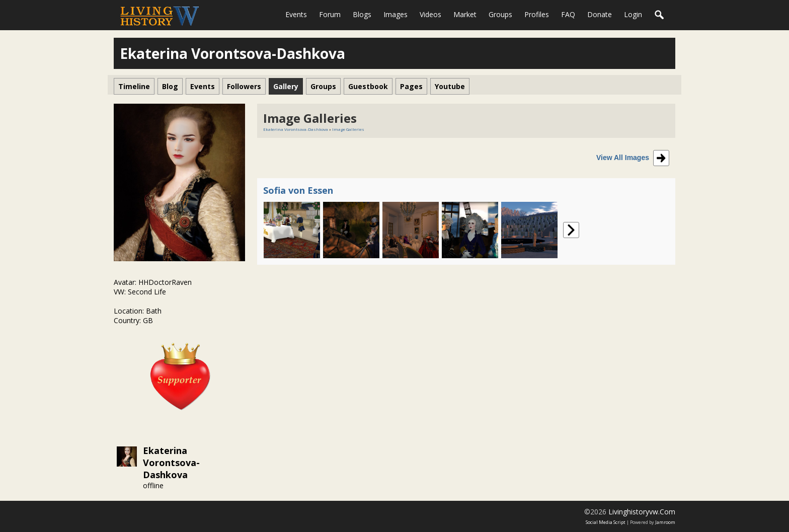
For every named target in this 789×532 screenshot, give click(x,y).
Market (465, 14)
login (633, 14)
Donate (600, 14)
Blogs (362, 14)
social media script (606, 522)
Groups (500, 14)
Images (396, 14)
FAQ (568, 14)
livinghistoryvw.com (642, 512)
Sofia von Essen (298, 190)
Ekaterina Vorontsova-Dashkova (171, 463)
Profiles (537, 14)
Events (296, 14)
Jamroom (665, 522)
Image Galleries (348, 129)
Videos (430, 14)
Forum (330, 14)
